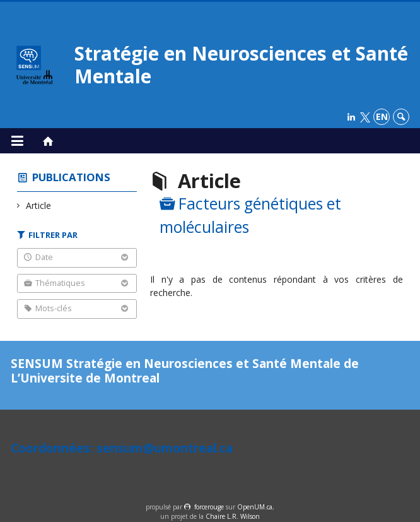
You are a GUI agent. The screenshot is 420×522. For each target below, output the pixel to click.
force (209, 507)
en (382, 116)
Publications (71, 177)
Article (39, 205)
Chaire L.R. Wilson (233, 516)
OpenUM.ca (255, 507)
